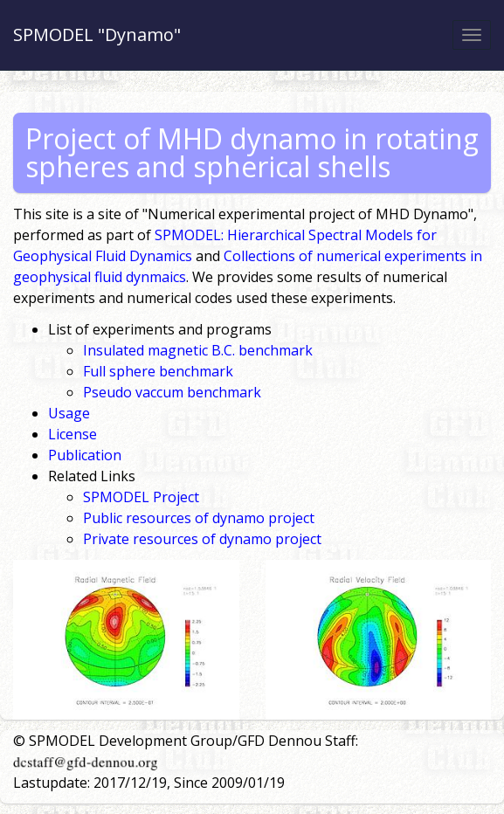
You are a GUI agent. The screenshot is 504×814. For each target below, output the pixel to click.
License (72, 434)
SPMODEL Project (141, 497)
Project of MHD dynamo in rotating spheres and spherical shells (252, 152)
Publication (85, 455)
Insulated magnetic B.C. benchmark (198, 350)
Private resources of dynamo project (202, 539)
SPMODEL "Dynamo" (97, 34)
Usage (69, 413)
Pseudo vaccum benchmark (172, 392)
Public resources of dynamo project (199, 518)
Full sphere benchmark (158, 371)
